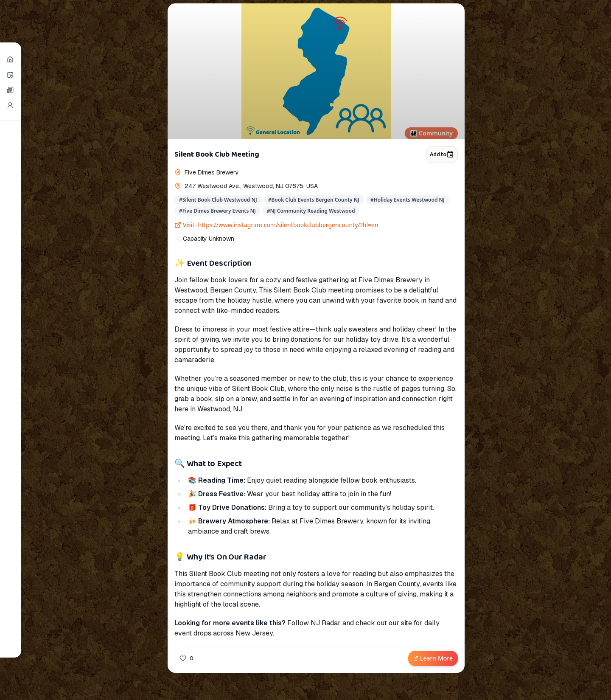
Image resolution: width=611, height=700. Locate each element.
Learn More (433, 658)
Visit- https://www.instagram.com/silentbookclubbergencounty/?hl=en (276, 225)
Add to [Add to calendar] (442, 155)
